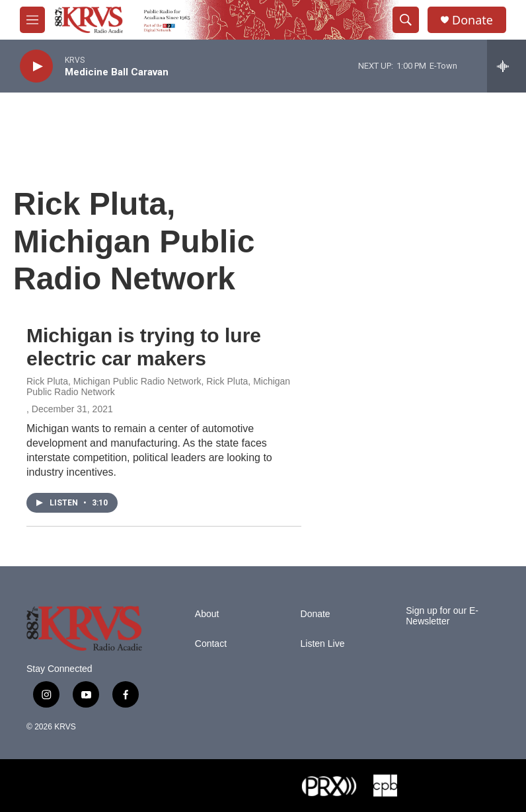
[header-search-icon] (406, 20)
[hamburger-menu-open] (32, 20)
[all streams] (507, 66)
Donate (472, 20)
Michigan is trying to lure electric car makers (144, 347)
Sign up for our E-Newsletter (442, 616)
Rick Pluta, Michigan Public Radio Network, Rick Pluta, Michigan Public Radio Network (158, 387)
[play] (36, 66)
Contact (211, 644)
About (207, 614)
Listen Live (323, 644)
